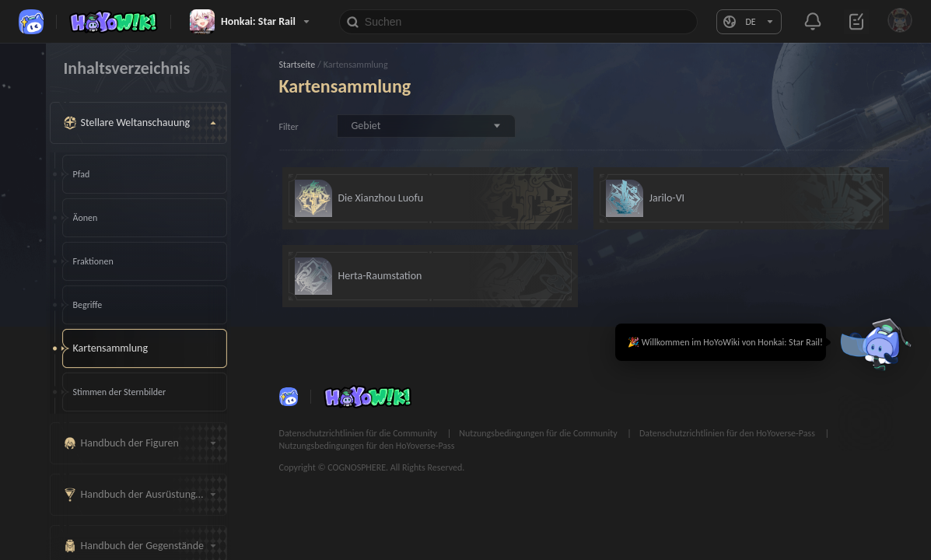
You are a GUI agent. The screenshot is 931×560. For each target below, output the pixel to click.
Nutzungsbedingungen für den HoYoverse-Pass (367, 446)
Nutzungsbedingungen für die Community (539, 433)
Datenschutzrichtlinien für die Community (359, 433)
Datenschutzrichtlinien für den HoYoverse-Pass (728, 433)
